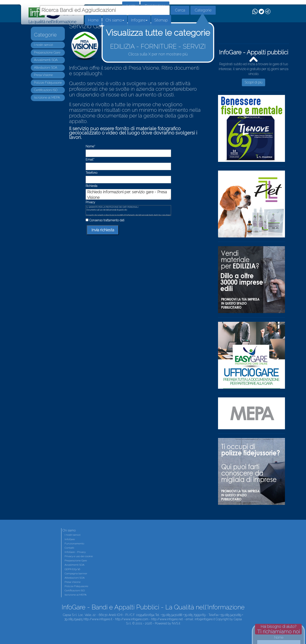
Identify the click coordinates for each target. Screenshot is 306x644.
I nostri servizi (43, 45)
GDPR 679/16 (72, 569)
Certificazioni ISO (46, 90)
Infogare (139, 20)
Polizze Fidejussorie (48, 83)
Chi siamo (115, 20)
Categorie (203, 10)
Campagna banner (76, 573)
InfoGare (70, 539)
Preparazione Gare (47, 52)
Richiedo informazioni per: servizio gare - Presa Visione (128, 194)
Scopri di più (254, 82)
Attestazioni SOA (46, 68)
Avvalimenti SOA (46, 60)
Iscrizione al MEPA (47, 97)
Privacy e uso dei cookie (79, 556)
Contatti (69, 548)
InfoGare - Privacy (75, 552)
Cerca (180, 10)
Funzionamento (74, 544)
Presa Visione (43, 75)
